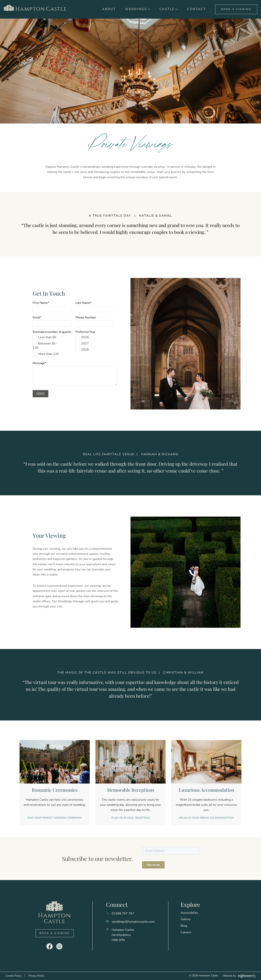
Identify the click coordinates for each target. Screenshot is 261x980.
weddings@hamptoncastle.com (133, 922)
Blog (184, 926)
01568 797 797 (123, 914)
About (109, 9)
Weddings (136, 9)
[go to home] (37, 9)
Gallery (186, 919)
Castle (167, 9)
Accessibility (189, 913)
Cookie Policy (14, 976)
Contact (196, 9)
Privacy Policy (36, 976)
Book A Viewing (236, 9)
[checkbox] (52, 346)
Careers (186, 932)
